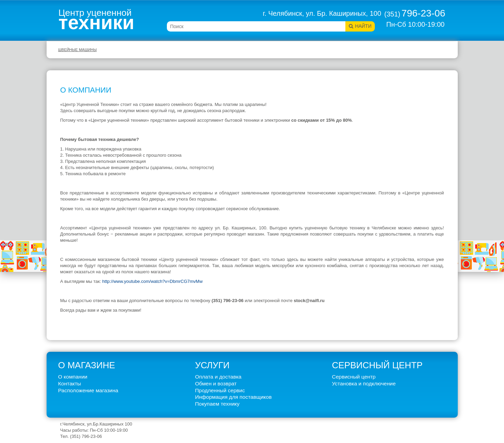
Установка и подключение (364, 384)
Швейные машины (78, 50)
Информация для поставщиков (233, 397)
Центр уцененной (97, 20)
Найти (363, 26)
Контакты (70, 384)
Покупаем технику (217, 404)
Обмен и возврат (216, 384)
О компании (73, 377)
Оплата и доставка (218, 377)
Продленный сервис (220, 390)
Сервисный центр (354, 377)
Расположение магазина (88, 390)
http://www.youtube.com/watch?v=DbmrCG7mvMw (152, 281)
